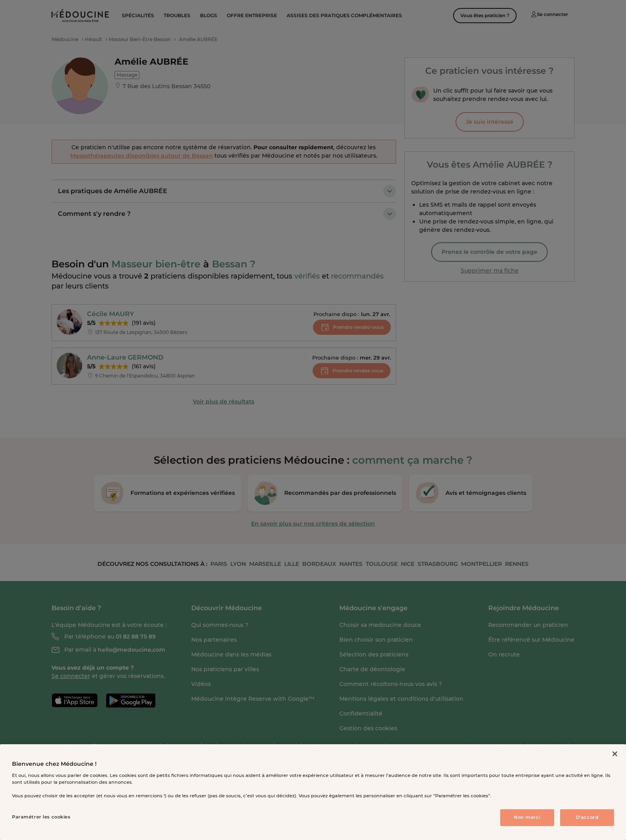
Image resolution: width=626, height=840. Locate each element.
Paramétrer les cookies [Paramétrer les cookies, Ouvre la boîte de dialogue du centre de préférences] (41, 817)
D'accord (587, 817)
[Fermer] (615, 754)
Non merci (527, 817)
